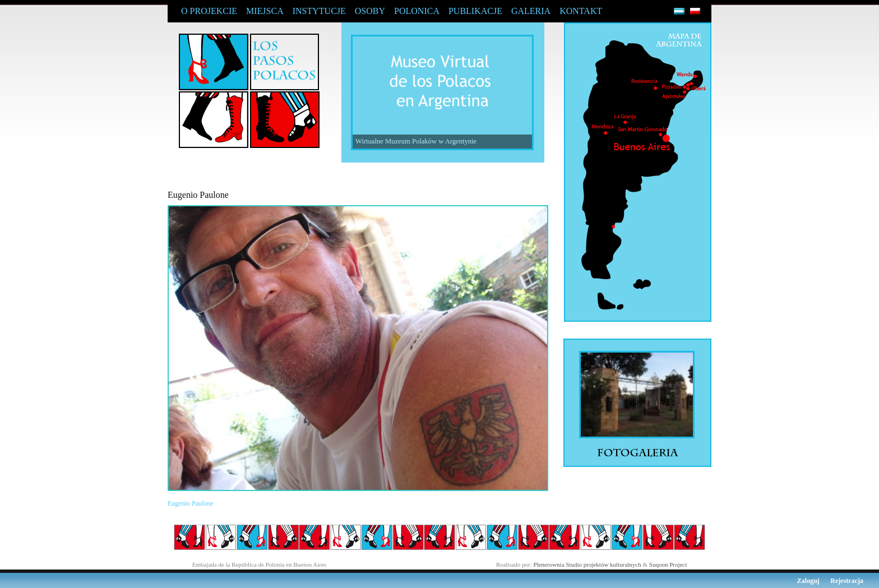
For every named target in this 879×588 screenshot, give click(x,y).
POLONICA (417, 11)
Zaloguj (808, 581)
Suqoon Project (668, 564)
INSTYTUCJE (319, 11)
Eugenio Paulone (191, 503)
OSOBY (370, 11)
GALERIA (531, 11)
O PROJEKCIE (209, 11)
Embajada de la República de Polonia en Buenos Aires (260, 564)
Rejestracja (847, 581)
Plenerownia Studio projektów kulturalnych (587, 564)
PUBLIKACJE (475, 11)
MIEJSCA (265, 11)
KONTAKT (581, 11)
